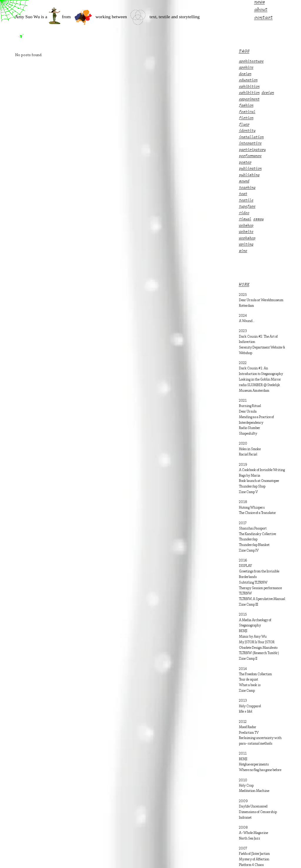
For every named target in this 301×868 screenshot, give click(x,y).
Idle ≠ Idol (246, 712)
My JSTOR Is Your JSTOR (257, 642)
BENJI (243, 631)
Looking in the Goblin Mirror (260, 380)
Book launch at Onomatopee (259, 481)
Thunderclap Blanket (254, 545)
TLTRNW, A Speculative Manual (262, 599)
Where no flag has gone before (260, 770)
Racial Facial (248, 455)
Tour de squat (249, 680)
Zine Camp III (249, 605)
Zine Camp (247, 691)
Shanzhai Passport (253, 529)
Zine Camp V (248, 492)
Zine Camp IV (249, 551)
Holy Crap (246, 786)
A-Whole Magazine (254, 833)
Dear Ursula (248, 412)
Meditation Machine (254, 791)
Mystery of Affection (254, 859)
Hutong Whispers (252, 508)
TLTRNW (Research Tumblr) (259, 653)
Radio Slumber (250, 428)
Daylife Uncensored (253, 807)
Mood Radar (248, 727)
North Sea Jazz (250, 839)
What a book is (250, 685)
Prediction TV (249, 733)
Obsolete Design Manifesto (258, 648)
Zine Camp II (248, 659)
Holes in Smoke (250, 449)
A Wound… (247, 321)
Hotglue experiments (254, 765)
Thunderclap (248, 539)
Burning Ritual (250, 406)
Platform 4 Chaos (251, 865)
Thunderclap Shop (252, 487)
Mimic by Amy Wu (253, 637)
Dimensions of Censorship (258, 812)
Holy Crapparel (250, 706)
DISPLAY (245, 566)
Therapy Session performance (260, 588)
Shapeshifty (248, 434)
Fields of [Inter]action (254, 854)
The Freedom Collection (255, 674)
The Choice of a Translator (257, 513)
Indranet (245, 818)
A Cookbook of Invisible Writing (262, 470)
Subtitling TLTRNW (253, 583)
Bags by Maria (250, 476)
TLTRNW (245, 594)
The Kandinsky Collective (257, 534)
